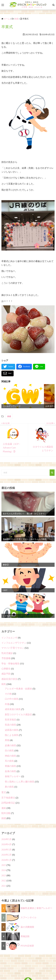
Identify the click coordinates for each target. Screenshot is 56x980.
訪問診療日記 (8, 803)
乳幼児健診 (7, 653)
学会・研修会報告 (10, 664)
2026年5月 (7, 839)
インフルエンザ (9, 638)
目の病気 (9, 751)
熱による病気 (12, 735)
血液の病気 (10, 771)
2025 (4, 865)
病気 (4, 684)
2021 (4, 886)
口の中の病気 (12, 699)
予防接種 (6, 658)
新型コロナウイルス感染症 (18, 714)
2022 (4, 881)
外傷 (7, 704)
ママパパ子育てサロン (13, 648)
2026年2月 (7, 855)
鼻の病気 (9, 787)
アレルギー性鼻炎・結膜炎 (18, 689)
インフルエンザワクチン (14, 643)
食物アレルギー (13, 776)
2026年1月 (7, 860)
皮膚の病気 (10, 745)
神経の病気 (10, 756)
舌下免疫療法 (8, 798)
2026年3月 (7, 850)
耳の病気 (9, 761)
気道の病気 (10, 725)
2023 (4, 875)
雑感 (9, 416)
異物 (7, 740)
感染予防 (6, 674)
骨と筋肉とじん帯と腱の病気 (20, 782)
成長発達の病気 (13, 709)
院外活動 (6, 813)
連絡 (4, 808)
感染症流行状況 (9, 679)
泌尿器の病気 (12, 730)
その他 (8, 694)
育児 (4, 792)
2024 (4, 870)
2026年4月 (7, 844)
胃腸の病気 (10, 766)
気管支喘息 (10, 720)
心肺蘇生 (6, 669)
